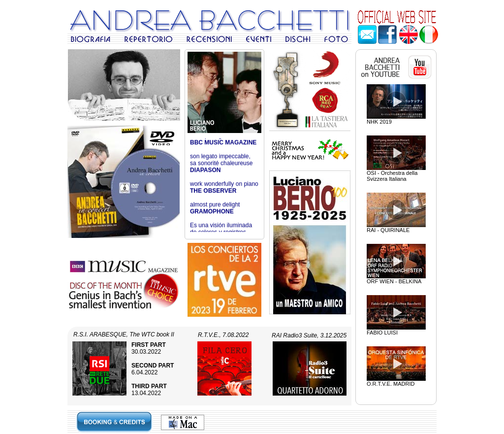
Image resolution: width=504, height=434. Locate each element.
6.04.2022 (153, 369)
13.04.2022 (149, 390)
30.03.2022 (149, 348)
